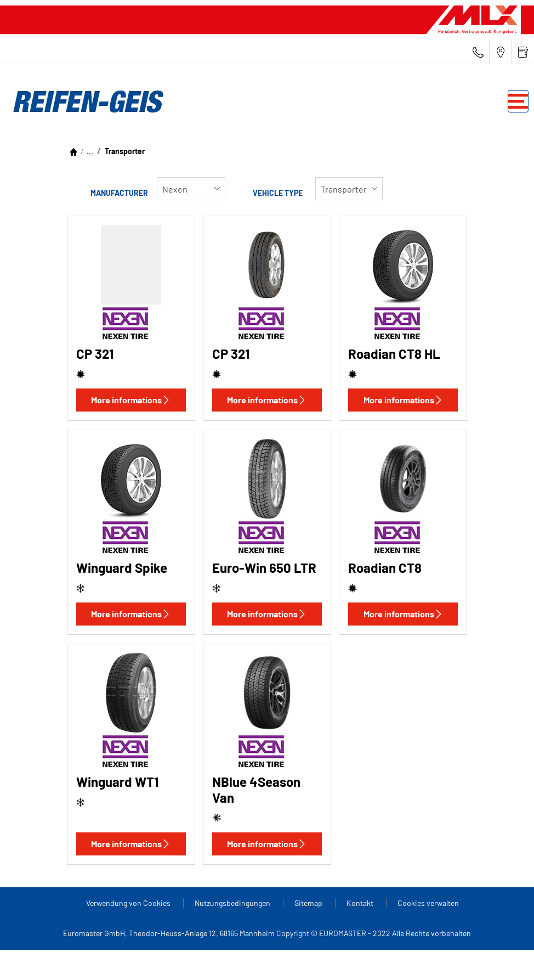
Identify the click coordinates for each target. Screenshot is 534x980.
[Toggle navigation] (518, 101)
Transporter (124, 151)
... (90, 151)
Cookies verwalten (428, 903)
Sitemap (309, 903)
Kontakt (361, 903)
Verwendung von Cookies (129, 903)
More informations (131, 400)
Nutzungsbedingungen (233, 903)
